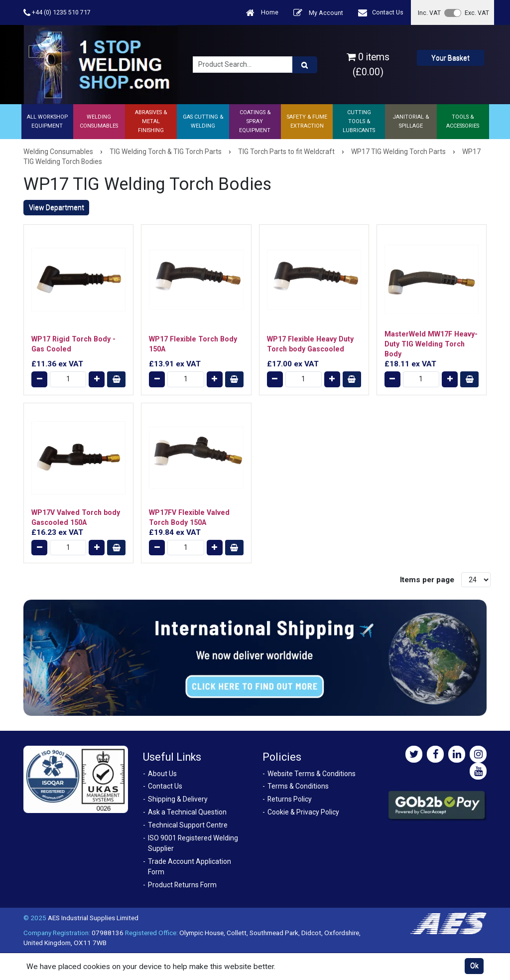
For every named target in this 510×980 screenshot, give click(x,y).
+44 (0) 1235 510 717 (57, 13)
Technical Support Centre (188, 825)
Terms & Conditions (298, 786)
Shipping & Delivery (178, 799)
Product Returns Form (182, 885)
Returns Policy (290, 799)
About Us (162, 774)
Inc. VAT (429, 13)
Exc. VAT (477, 13)
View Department (57, 207)
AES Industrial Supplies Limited (93, 918)
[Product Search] (305, 65)
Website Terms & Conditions (312, 774)
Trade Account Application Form (190, 867)
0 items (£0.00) (368, 64)
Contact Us (381, 13)
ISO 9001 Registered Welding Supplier (193, 843)
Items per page (427, 580)
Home (262, 13)
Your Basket (450, 58)
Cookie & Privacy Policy (303, 812)
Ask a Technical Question (187, 812)
